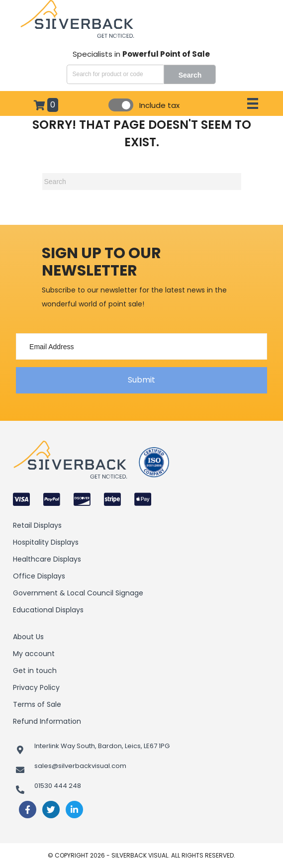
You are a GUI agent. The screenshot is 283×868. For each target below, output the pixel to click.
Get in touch (35, 671)
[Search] (142, 182)
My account (34, 654)
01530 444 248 (58, 786)
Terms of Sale (37, 704)
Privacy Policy (36, 687)
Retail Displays (37, 525)
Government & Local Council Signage (78, 593)
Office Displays (39, 576)
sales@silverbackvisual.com (80, 766)
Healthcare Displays (47, 559)
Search (190, 75)
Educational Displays (48, 610)
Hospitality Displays (46, 542)
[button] (141, 380)
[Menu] (253, 103)
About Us (28, 637)
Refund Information (47, 721)
